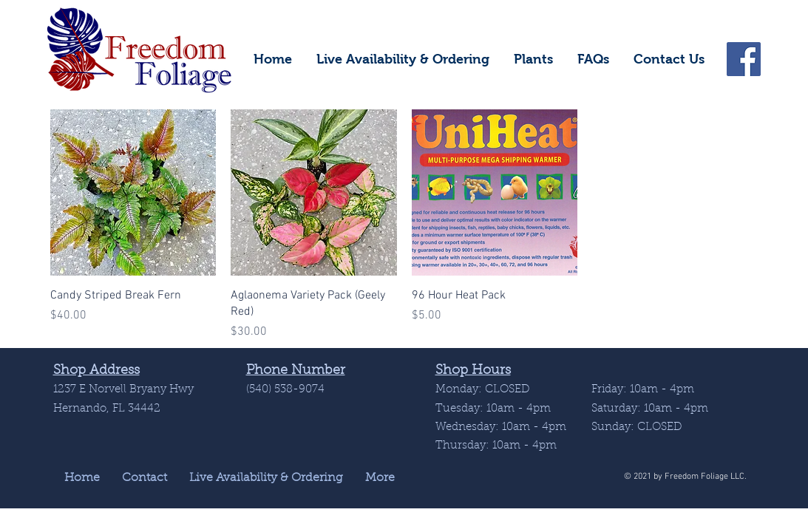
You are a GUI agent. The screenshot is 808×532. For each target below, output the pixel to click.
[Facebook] (744, 59)
